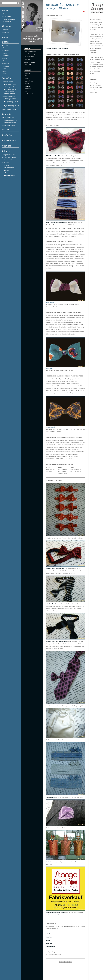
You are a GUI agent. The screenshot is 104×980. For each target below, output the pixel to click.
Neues (5, 10)
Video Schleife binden (9, 110)
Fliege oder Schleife (9, 155)
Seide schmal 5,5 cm (11, 120)
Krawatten (6, 32)
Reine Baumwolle (10, 94)
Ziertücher (7, 135)
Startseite (27, 73)
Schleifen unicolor (8, 82)
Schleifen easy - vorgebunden (55, 569)
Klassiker (6, 56)
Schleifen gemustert (9, 96)
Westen (5, 35)
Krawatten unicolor (9, 118)
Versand (27, 84)
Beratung (7, 26)
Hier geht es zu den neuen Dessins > (57, 49)
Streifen (5, 48)
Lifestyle (6, 151)
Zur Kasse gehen (30, 57)
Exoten (5, 74)
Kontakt (27, 78)
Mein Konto (28, 59)
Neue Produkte (8, 17)
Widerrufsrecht (29, 81)
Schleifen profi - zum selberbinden (56, 642)
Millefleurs (6, 64)
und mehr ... (7, 163)
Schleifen (6, 30)
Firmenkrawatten (10, 175)
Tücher (7, 165)
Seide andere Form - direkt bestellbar (11, 90)
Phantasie (6, 66)
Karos (5, 58)
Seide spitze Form (11, 84)
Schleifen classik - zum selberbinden (57, 604)
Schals (7, 170)
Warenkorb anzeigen (31, 54)
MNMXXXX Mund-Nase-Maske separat (57, 223)
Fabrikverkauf (29, 94)
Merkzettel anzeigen (30, 51)
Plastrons (8, 173)
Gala (5, 69)
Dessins (6, 37)
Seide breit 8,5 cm (11, 123)
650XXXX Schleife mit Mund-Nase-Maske (58, 156)
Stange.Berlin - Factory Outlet (55, 913)
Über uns (6, 146)
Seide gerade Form (11, 87)
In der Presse (7, 22)
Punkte (5, 53)
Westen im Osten (8, 160)
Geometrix (6, 51)
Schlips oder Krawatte (9, 157)
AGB (26, 91)
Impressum (28, 89)
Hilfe (26, 76)
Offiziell (5, 71)
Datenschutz (28, 86)
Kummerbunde (9, 140)
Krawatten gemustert (9, 125)
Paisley (5, 61)
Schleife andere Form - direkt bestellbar (12, 102)
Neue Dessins (7, 14)
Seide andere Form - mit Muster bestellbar (12, 106)
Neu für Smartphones (9, 19)
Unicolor (6, 45)
